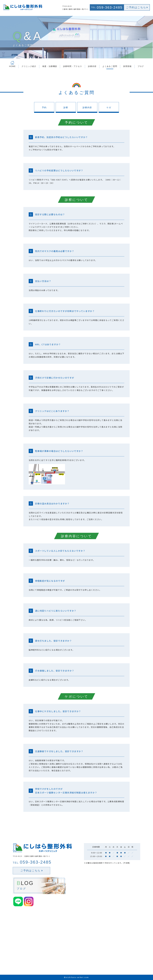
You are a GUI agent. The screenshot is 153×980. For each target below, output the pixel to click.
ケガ (109, 107)
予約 (44, 107)
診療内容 (87, 107)
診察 (66, 107)
